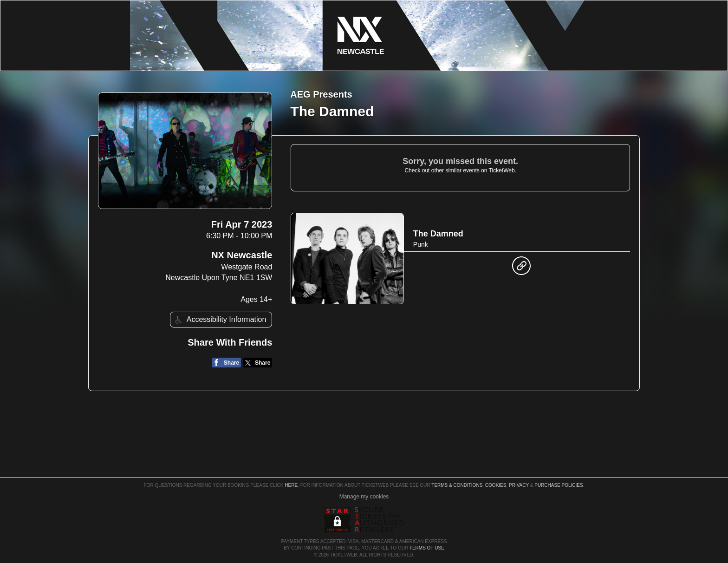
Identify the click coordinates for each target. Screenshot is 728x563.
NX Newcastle (242, 255)
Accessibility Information (220, 320)
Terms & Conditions (457, 485)
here (291, 485)
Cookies (496, 485)
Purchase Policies (559, 485)
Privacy (519, 485)
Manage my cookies (364, 497)
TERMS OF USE (427, 548)
